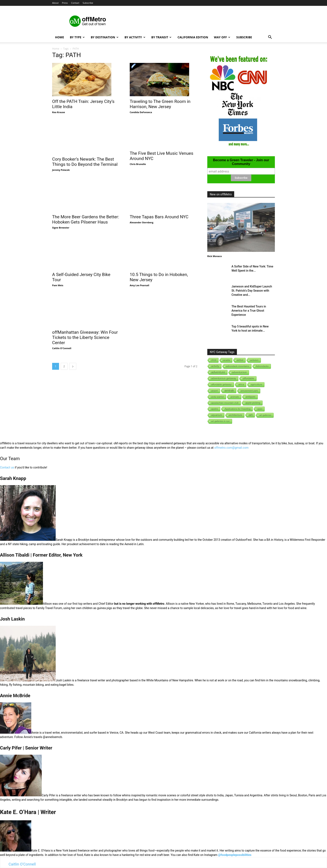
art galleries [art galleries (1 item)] (265, 415)
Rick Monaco (214, 256)
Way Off (222, 37)
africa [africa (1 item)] (241, 385)
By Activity (135, 37)
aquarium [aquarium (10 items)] (217, 415)
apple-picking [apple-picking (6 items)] (253, 403)
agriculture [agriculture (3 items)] (257, 385)
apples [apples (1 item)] (215, 409)
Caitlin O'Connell (62, 348)
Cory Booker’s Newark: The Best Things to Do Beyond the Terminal (85, 162)
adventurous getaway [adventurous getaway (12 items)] (224, 378)
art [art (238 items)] (251, 415)
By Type (77, 37)
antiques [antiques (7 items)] (251, 397)
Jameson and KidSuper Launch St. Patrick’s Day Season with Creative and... (252, 291)
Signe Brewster (61, 228)
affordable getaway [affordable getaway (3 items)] (221, 385)
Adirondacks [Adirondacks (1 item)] (262, 366)
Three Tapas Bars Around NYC (159, 217)
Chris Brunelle (138, 164)
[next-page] (73, 366)
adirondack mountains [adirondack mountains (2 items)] (238, 366)
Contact (75, 3)
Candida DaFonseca (141, 112)
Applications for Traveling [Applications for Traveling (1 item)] (238, 409)
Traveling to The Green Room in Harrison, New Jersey (160, 104)
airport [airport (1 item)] (214, 391)
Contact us (7, 467)
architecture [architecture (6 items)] (236, 415)
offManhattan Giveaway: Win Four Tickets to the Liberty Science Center (85, 337)
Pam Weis (58, 285)
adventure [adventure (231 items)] (218, 372)
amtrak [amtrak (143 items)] (229, 391)
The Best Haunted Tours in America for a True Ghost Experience (249, 311)
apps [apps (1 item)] (260, 409)
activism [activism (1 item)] (254, 360)
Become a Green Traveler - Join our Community (241, 162)
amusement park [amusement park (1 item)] (249, 391)
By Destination (105, 37)
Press (65, 3)
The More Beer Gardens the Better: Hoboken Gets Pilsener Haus (86, 219)
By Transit (162, 37)
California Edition (193, 37)
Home (60, 37)
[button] (270, 38)
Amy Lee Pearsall (139, 276)
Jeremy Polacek (61, 170)
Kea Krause (58, 112)
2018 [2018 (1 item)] (214, 360)
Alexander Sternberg (141, 222)
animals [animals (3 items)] (235, 397)
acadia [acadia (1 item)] (226, 360)
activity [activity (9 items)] (215, 366)
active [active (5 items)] (240, 360)
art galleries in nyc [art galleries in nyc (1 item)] (221, 421)
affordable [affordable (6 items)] (248, 378)
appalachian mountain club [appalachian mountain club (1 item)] (225, 403)
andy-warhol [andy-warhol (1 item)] (218, 397)
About (55, 3)
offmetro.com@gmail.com (231, 448)
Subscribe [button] (88, 3)
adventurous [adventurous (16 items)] (239, 372)
